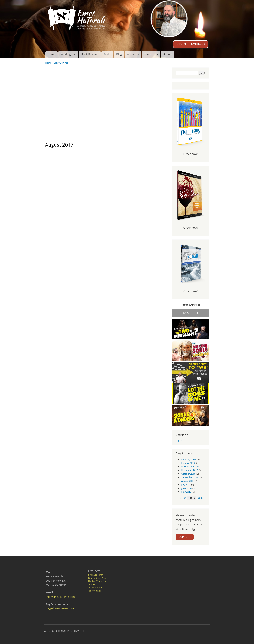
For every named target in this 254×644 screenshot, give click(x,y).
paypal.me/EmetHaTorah (61, 608)
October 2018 (188, 474)
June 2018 (187, 488)
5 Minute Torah (96, 575)
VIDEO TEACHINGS (190, 44)
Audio (107, 54)
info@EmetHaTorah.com (60, 597)
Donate (167, 54)
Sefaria (92, 584)
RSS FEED (190, 313)
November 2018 (190, 470)
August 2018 (188, 481)
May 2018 (186, 492)
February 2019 (189, 459)
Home (51, 54)
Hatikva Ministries (97, 581)
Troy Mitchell (95, 591)
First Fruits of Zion (97, 578)
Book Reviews (90, 54)
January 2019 (188, 463)
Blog (119, 54)
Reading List (68, 54)
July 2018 (186, 485)
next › (200, 498)
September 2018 (190, 477)
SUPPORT (185, 537)
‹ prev (183, 498)
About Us (133, 54)
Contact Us (151, 54)
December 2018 (190, 466)
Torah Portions (96, 588)
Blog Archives (61, 63)
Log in (179, 441)
